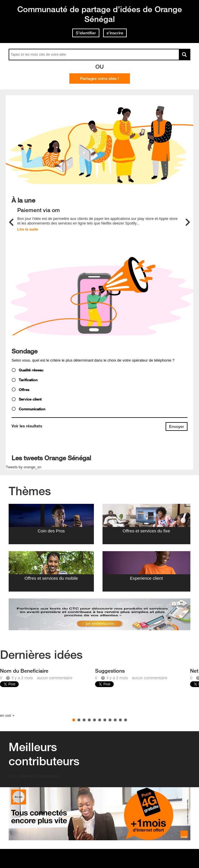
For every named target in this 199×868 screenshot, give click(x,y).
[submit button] (177, 426)
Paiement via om (39, 210)
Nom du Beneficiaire (24, 671)
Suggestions (110, 671)
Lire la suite (28, 229)
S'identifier (86, 33)
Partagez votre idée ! (99, 78)
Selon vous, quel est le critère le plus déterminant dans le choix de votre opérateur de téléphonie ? (93, 360)
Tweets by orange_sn (24, 467)
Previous (11, 222)
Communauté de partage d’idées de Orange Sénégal (100, 14)
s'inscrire (115, 33)
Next (188, 222)
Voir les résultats (27, 426)
